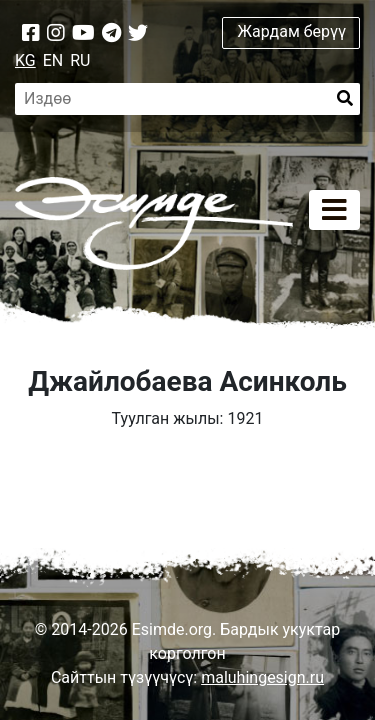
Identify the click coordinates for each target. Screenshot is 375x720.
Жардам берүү (291, 31)
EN (53, 60)
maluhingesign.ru (262, 677)
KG (25, 60)
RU (80, 60)
